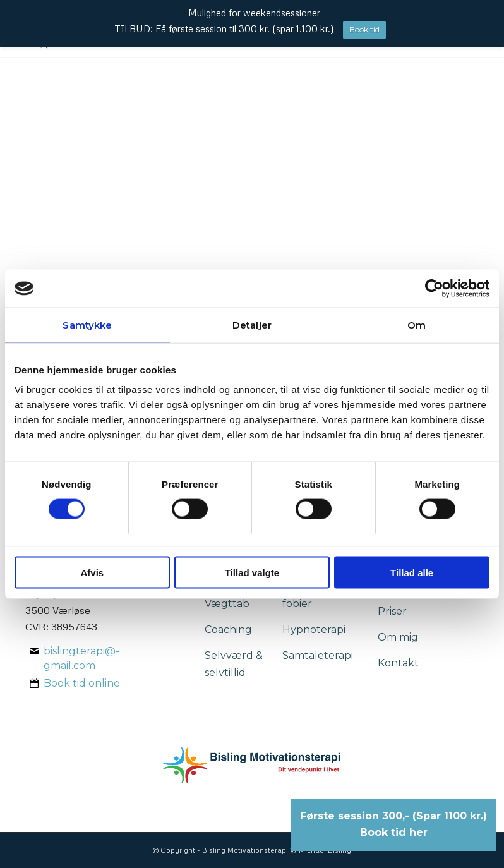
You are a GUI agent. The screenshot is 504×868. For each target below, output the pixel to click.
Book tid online (82, 683)
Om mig (398, 637)
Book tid (364, 29)
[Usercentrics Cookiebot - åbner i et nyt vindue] (434, 289)
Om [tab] (417, 325)
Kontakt (398, 663)
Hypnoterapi (314, 630)
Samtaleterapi (318, 655)
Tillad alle (412, 572)
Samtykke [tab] (87, 325)
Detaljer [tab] (252, 325)
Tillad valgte (252, 572)
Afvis (92, 572)
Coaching (228, 630)
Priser (392, 611)
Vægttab (227, 604)
